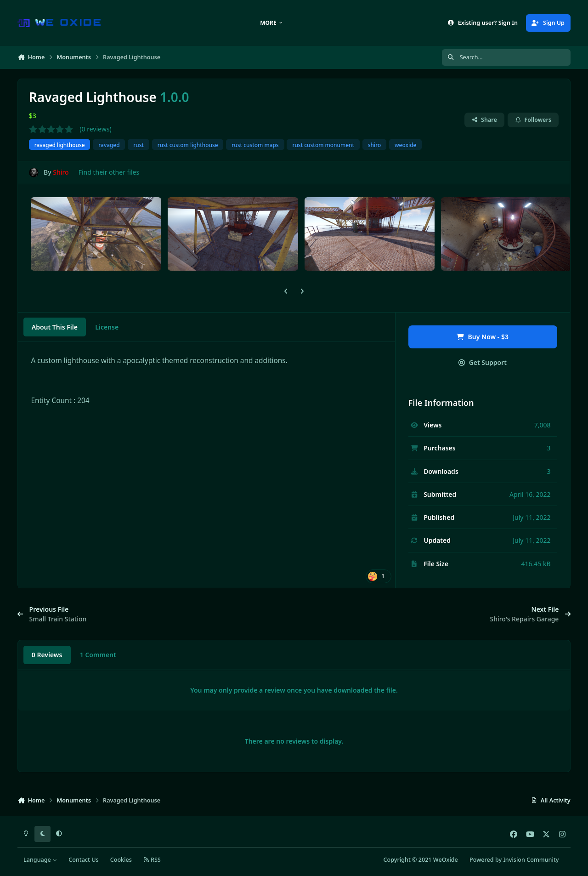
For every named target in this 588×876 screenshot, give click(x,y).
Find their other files (109, 172)
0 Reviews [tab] (47, 655)
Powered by (514, 860)
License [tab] (107, 327)
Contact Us (83, 860)
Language (40, 860)
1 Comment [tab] (98, 655)
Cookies (121, 860)
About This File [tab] (55, 327)
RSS (152, 860)
